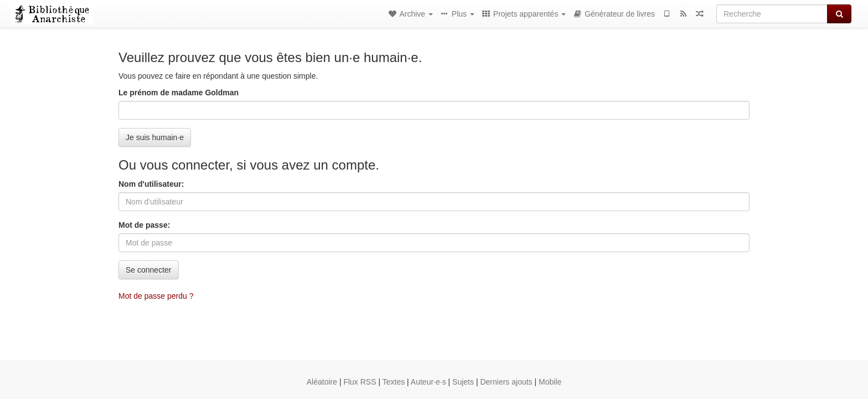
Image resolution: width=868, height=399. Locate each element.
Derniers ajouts (506, 382)
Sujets (463, 382)
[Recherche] (772, 14)
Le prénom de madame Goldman (179, 93)
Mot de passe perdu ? (156, 296)
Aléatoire (322, 382)
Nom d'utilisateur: (151, 184)
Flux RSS (360, 382)
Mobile (550, 382)
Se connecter (149, 270)
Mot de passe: (144, 225)
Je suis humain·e (155, 137)
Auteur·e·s (428, 382)
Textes (394, 382)
